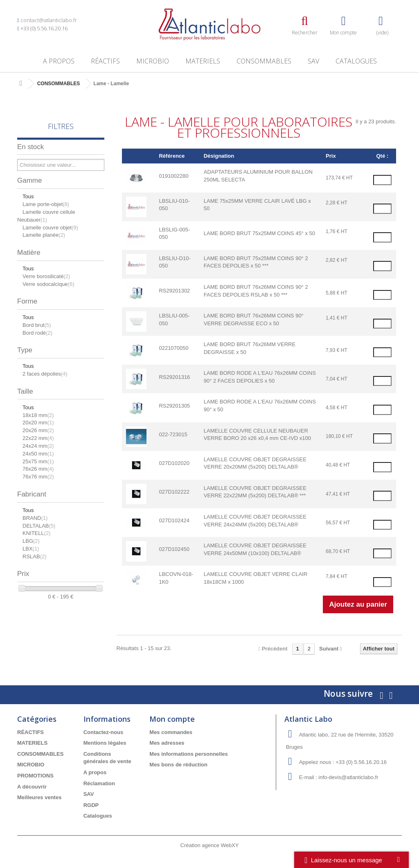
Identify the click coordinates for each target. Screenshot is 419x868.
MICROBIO (153, 61)
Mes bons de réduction (178, 765)
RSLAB (35, 556)
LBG (31, 541)
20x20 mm (38, 423)
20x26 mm (38, 430)
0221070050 (173, 348)
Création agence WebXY (210, 845)
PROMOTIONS (35, 776)
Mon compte (172, 719)
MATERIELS (203, 61)
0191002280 (173, 176)
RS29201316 (174, 377)
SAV (313, 61)
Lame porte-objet (46, 204)
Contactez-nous (104, 732)
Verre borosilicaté (46, 276)
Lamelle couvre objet (50, 228)
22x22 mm (38, 438)
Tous (28, 196)
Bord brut (37, 325)
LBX (31, 549)
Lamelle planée (44, 235)
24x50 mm (38, 454)
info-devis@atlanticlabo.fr (348, 777)
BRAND (35, 518)
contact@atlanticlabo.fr (49, 20)
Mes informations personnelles (188, 754)
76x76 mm (38, 477)
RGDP (91, 805)
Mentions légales (105, 743)
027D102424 (174, 520)
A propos (59, 61)
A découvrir (32, 787)
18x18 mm (38, 415)
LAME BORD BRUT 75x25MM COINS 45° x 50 (259, 233)
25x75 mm (38, 461)
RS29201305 (174, 406)
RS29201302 (174, 291)
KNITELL (37, 533)
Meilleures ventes (39, 797)
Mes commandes (171, 732)
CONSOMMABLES (264, 61)
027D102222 (174, 492)
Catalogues (356, 61)
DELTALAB (39, 526)
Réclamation (99, 783)
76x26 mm (38, 469)
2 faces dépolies (45, 374)
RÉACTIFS (105, 61)
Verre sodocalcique (48, 284)
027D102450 (174, 549)
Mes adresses (167, 743)
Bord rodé (37, 333)
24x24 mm (38, 446)
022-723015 (173, 434)
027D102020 (174, 463)
